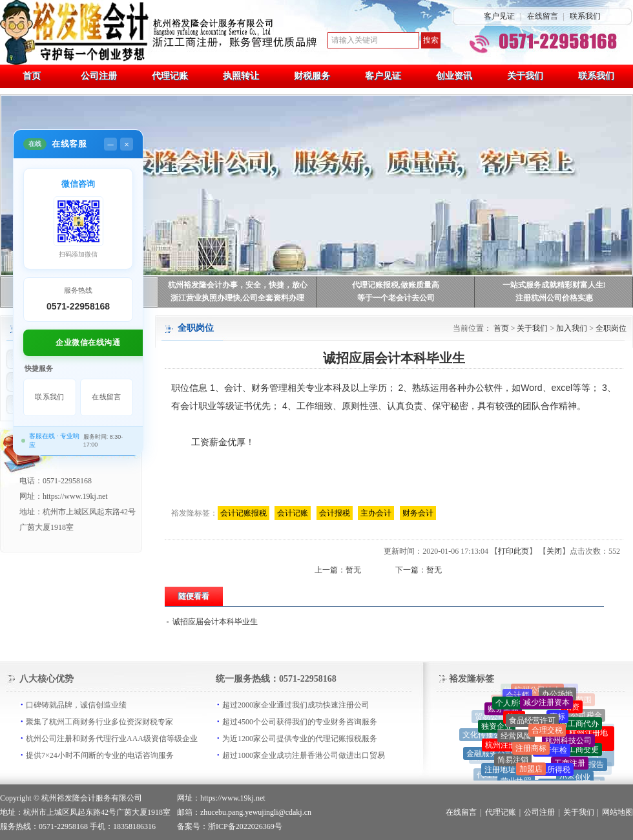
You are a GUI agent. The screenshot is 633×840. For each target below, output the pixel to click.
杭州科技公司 (568, 742)
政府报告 (588, 766)
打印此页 (514, 551)
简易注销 (513, 762)
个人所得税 (551, 772)
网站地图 (617, 812)
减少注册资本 (546, 704)
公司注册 (539, 812)
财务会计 (418, 513)
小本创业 (575, 779)
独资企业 (497, 728)
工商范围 (576, 700)
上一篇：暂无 (338, 570)
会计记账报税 (244, 513)
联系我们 (585, 16)
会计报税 (335, 513)
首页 (501, 328)
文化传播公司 (486, 736)
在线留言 (543, 16)
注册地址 (500, 771)
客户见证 (499, 16)
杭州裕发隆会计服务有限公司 (92, 798)
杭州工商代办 (576, 726)
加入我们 (572, 328)
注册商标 (531, 751)
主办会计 (376, 513)
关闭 (554, 551)
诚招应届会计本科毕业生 (215, 622)
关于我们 (532, 328)
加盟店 (531, 771)
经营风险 (516, 738)
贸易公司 (490, 717)
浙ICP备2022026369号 (245, 826)
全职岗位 (611, 328)
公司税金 (586, 716)
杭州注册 (501, 747)
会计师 (517, 697)
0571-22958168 (78, 306)
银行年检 (552, 752)
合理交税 (547, 733)
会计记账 (293, 513)
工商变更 (583, 751)
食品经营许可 (532, 722)
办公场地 (557, 695)
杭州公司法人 (537, 691)
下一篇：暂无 (419, 570)
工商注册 (570, 765)
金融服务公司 (490, 755)
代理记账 (501, 812)
